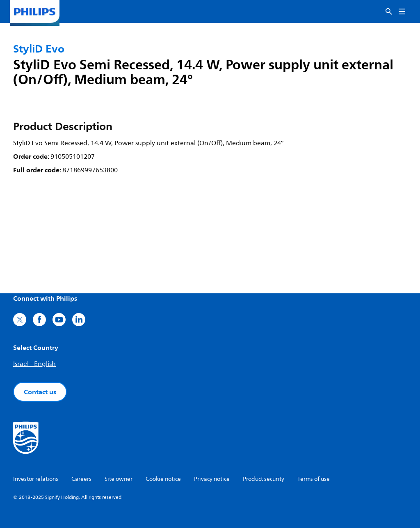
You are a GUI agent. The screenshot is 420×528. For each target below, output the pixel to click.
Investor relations (36, 479)
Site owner (119, 479)
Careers (81, 479)
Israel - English (34, 364)
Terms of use (314, 479)
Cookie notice (163, 479)
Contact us (40, 392)
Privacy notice (212, 479)
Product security (264, 479)
